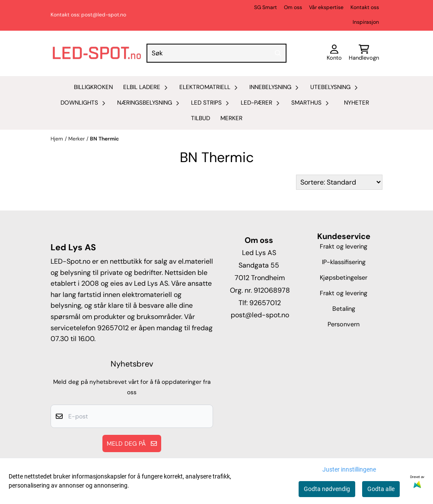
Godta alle (381, 489)
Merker (231, 118)
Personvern (344, 324)
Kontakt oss (365, 7)
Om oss (293, 7)
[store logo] (97, 53)
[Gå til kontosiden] (334, 54)
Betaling (344, 309)
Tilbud (201, 118)
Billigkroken (93, 87)
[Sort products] (339, 182)
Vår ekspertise (326, 7)
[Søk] (217, 53)
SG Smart (266, 7)
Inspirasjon (366, 22)
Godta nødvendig (327, 489)
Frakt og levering (344, 246)
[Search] (278, 53)
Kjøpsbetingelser (344, 278)
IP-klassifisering (344, 262)
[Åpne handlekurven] (364, 54)
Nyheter (357, 103)
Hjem (57, 139)
